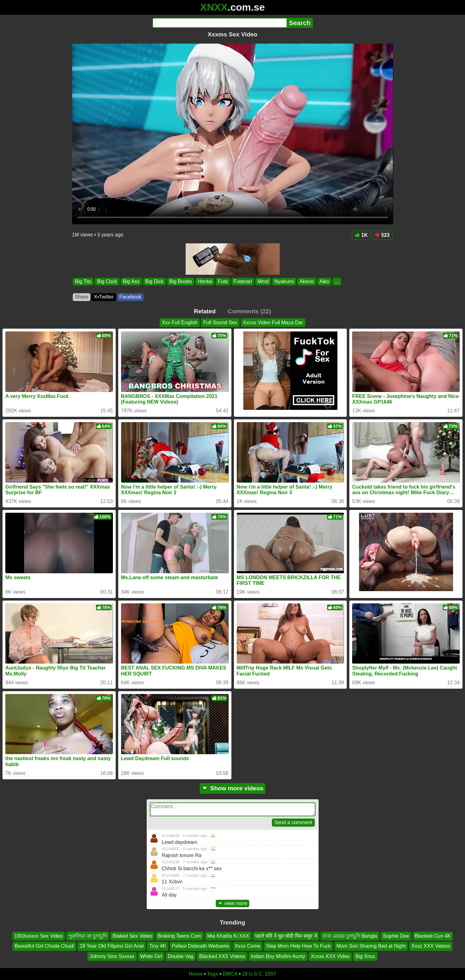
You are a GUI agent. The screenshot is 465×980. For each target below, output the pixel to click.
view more (233, 903)
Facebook (130, 297)
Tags (213, 974)
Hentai (205, 281)
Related (205, 311)
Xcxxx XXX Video (330, 956)
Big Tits (83, 281)
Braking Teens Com (180, 936)
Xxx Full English (180, 323)
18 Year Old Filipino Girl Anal (112, 946)
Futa (223, 281)
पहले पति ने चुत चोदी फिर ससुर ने (286, 936)
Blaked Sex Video (132, 936)
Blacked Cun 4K (433, 936)
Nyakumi (284, 281)
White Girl (151, 956)
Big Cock (107, 281)
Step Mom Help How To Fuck (298, 946)
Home (196, 974)
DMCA (230, 974)
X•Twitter (104, 297)
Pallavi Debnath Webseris (201, 946)
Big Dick (154, 281)
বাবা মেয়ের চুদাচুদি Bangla (350, 936)
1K (361, 235)
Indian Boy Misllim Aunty (278, 956)
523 (382, 235)
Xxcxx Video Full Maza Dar (273, 323)
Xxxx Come (248, 946)
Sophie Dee (396, 936)
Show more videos (232, 788)
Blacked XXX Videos (222, 956)
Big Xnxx (365, 956)
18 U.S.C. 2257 (259, 974)
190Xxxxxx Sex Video (39, 936)
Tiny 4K (158, 946)
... (337, 281)
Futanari (243, 281)
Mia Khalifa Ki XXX (228, 936)
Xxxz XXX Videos (431, 946)
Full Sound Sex (220, 323)
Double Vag (181, 956)
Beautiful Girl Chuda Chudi (44, 946)
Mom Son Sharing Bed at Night (371, 946)
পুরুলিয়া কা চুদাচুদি (88, 936)
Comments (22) (249, 311)
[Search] (220, 23)
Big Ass (131, 281)
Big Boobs (180, 281)
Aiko (324, 281)
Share (82, 297)
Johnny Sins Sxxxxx (112, 956)
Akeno (306, 281)
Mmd (263, 281)
